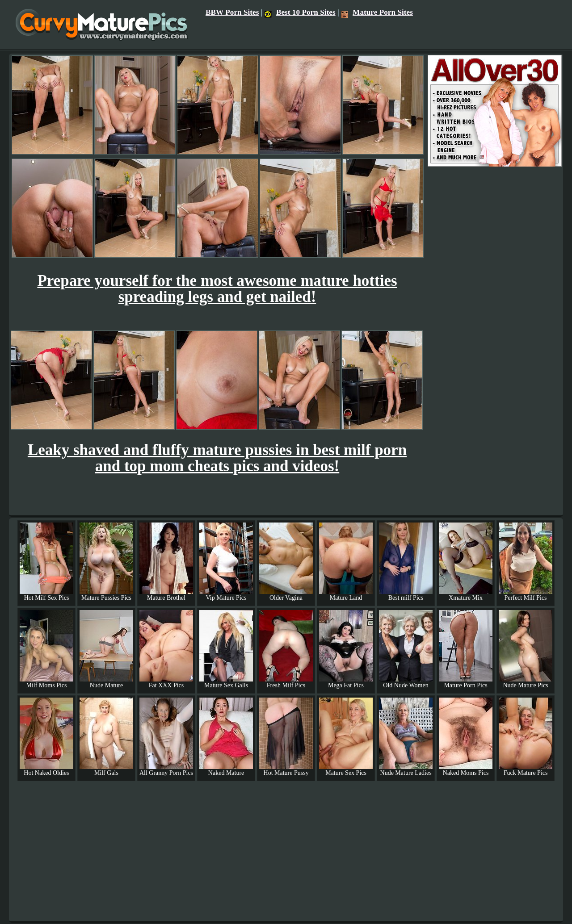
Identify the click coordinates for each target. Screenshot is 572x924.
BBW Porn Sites (232, 12)
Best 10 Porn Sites (300, 12)
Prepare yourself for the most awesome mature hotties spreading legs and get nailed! (217, 289)
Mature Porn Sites (377, 12)
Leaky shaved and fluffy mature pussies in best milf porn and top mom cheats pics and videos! (217, 458)
